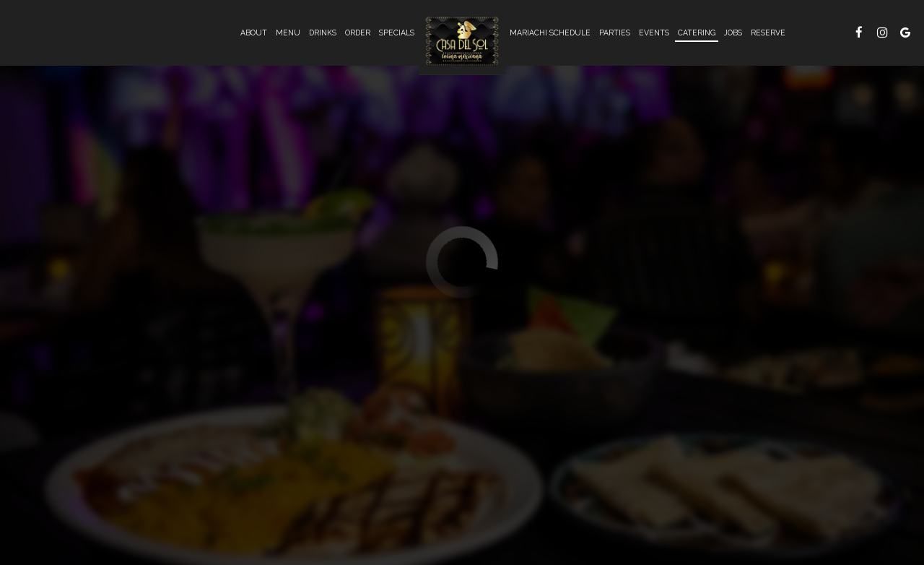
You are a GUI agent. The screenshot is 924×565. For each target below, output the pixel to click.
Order (358, 33)
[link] (462, 41)
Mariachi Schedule (550, 33)
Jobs (733, 33)
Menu (288, 33)
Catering (697, 33)
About (254, 33)
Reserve (768, 33)
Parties (615, 33)
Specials (397, 33)
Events (654, 33)
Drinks (323, 33)
